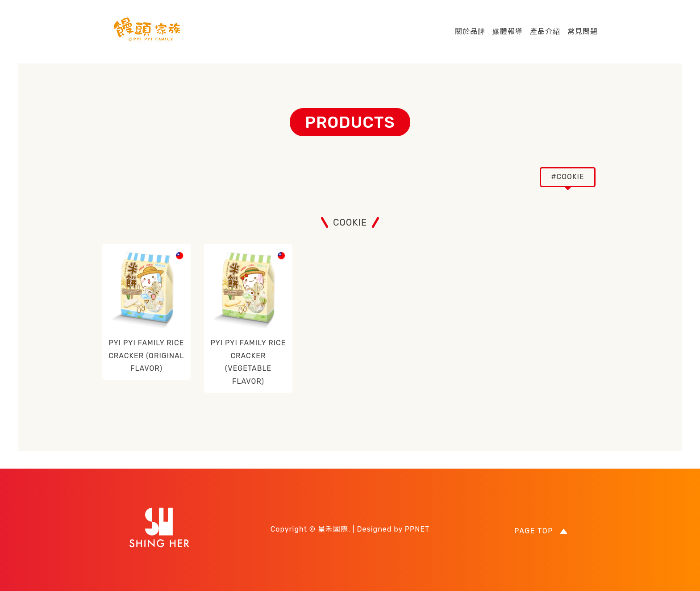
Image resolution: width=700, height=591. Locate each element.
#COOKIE (567, 177)
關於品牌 (470, 31)
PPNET (417, 529)
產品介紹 (545, 31)
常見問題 (583, 31)
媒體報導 (508, 31)
